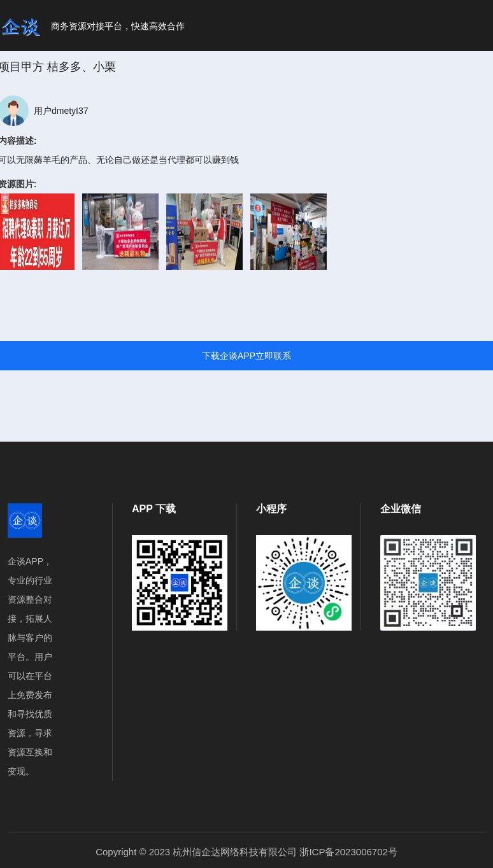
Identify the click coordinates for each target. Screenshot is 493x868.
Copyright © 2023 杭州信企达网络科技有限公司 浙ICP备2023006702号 (246, 852)
